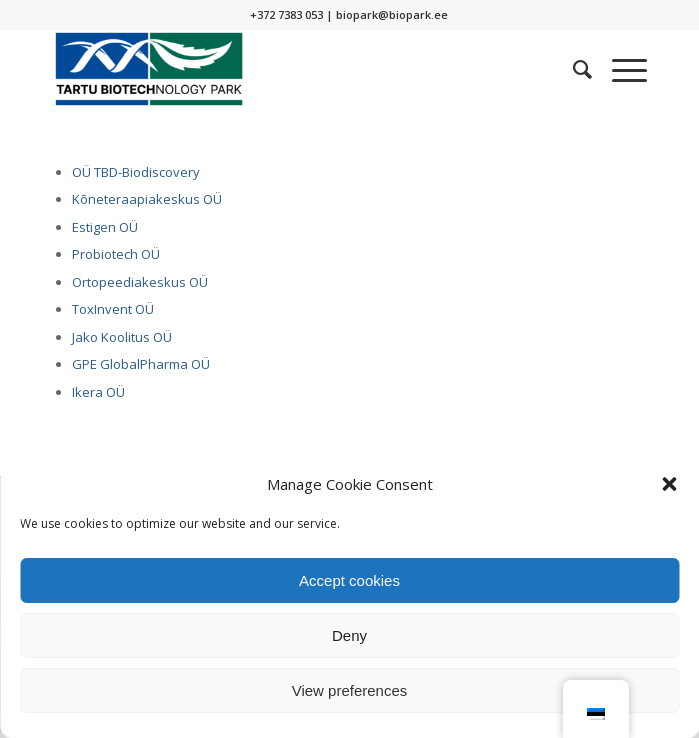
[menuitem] (572, 69)
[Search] (572, 69)
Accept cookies (349, 580)
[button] (669, 484)
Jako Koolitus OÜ (122, 337)
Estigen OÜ (105, 227)
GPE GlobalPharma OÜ (141, 364)
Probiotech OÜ (116, 254)
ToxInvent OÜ (113, 309)
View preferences (350, 690)
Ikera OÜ (98, 392)
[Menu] (619, 69)
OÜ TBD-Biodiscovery (136, 172)
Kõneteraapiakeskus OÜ (147, 199)
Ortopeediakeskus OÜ (140, 282)
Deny (349, 635)
